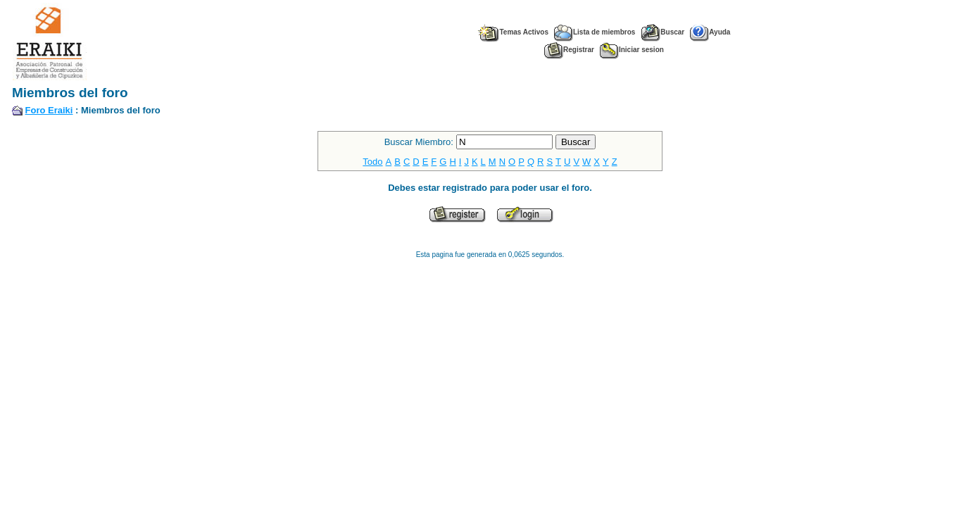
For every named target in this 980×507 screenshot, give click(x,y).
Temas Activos (513, 32)
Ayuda (710, 32)
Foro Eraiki (49, 110)
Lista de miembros (595, 32)
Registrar (569, 50)
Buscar (662, 32)
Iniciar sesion (632, 50)
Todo (372, 162)
